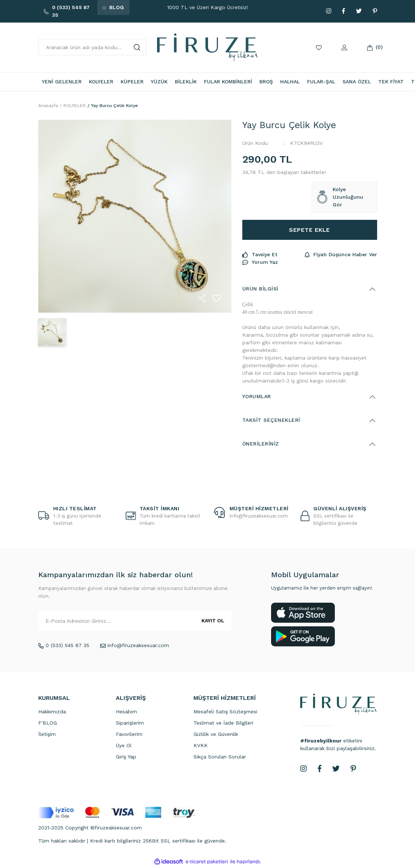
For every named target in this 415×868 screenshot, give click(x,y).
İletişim (47, 735)
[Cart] (370, 47)
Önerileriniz (261, 445)
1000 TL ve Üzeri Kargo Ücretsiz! (208, 7)
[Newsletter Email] (135, 622)
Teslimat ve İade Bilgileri (223, 724)
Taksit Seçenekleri (271, 421)
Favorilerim (129, 735)
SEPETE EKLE (310, 231)
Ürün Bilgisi (260, 290)
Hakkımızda (52, 712)
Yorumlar (257, 397)
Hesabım (126, 712)
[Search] (92, 47)
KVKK (201, 746)
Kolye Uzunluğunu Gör (340, 198)
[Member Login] (344, 47)
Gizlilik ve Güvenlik (216, 735)
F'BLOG (48, 724)
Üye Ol (124, 746)
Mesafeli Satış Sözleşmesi (225, 712)
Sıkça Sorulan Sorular (220, 757)
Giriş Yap (126, 757)
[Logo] (207, 47)
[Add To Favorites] (217, 299)
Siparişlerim (130, 724)
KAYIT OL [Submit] (213, 622)
